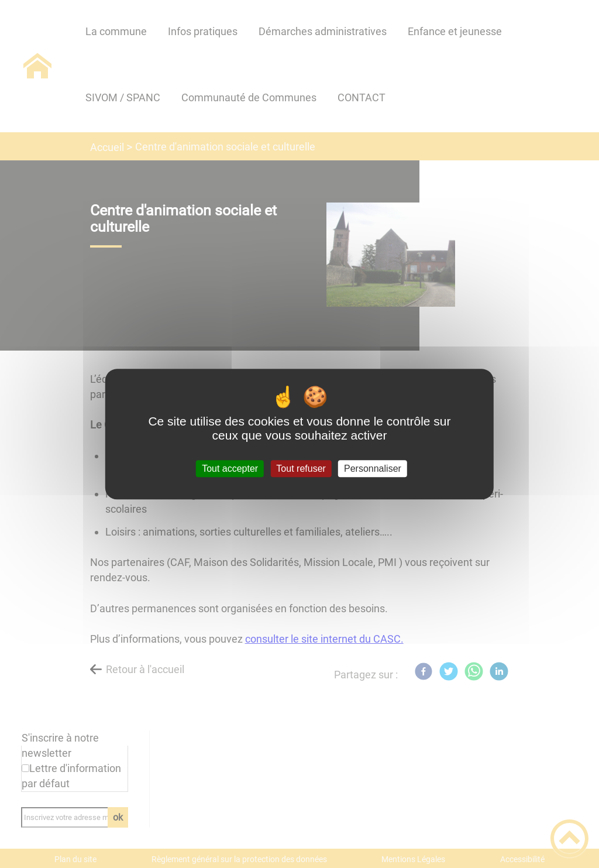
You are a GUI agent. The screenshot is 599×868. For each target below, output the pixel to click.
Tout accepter (230, 469)
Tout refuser (301, 469)
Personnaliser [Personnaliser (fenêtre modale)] (373, 469)
